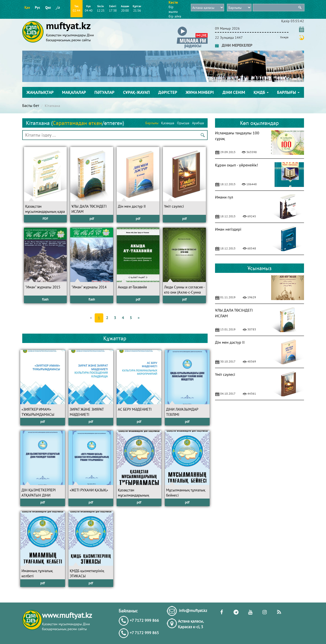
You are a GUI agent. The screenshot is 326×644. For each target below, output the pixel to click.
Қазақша (168, 123)
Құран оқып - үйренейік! (237, 165)
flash (45, 299)
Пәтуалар (104, 92)
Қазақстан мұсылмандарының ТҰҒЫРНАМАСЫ (133, 495)
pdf (92, 219)
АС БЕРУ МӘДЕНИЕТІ (135, 409)
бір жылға (173, 9)
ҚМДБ (261, 92)
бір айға (175, 16)
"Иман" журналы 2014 (89, 287)
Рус (37, 7)
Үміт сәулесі (174, 206)
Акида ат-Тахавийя (132, 287)
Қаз (27, 7)
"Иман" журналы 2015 (43, 287)
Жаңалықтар (40, 92)
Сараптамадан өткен (77, 123)
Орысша (183, 123)
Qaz (48, 7)
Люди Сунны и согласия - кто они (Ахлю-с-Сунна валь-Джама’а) (184, 292)
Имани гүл (224, 197)
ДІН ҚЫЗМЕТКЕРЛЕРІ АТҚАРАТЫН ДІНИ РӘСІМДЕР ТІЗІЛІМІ (39, 495)
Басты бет (31, 105)
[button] (192, 28)
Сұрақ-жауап (136, 92)
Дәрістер (168, 92)
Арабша (198, 123)
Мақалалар (74, 92)
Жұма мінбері (200, 92)
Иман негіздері (228, 229)
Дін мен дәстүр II (132, 206)
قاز (58, 7)
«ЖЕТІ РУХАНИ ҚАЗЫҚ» (89, 490)
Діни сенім (234, 92)
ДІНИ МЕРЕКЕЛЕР (234, 45)
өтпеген (113, 123)
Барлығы (288, 92)
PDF (45, 219)
